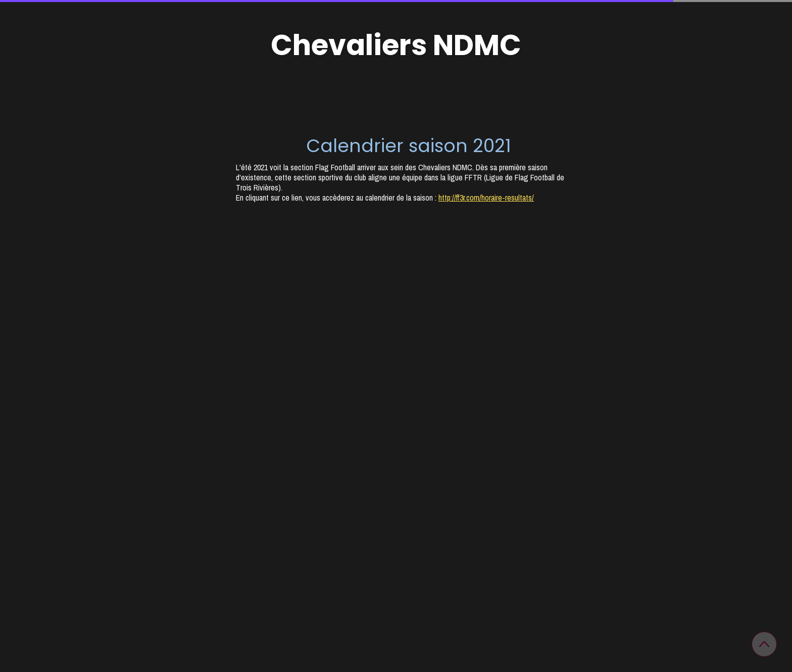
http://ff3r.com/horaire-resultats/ (486, 198)
